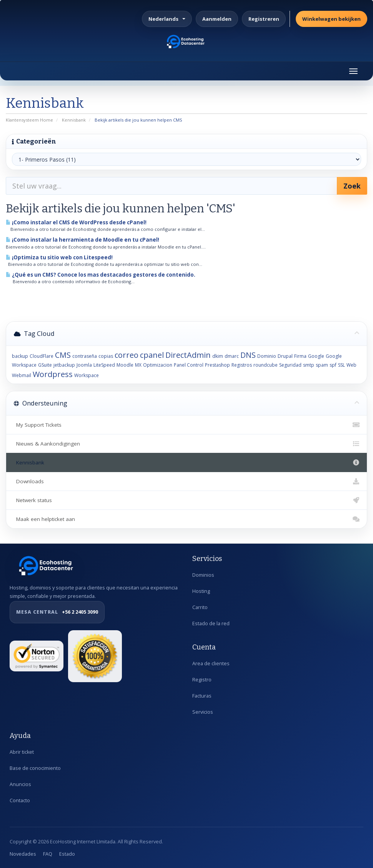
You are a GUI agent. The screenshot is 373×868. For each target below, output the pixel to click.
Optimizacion (158, 365)
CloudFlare (42, 356)
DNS (248, 355)
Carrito (200, 607)
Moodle (125, 365)
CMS (63, 355)
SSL (341, 365)
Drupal (285, 356)
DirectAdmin (188, 355)
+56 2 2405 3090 (57, 612)
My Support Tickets (186, 425)
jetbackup (64, 365)
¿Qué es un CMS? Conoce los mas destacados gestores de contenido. (101, 275)
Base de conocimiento (35, 768)
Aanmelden (217, 19)
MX (138, 365)
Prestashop (217, 365)
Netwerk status (186, 500)
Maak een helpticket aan (186, 519)
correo (127, 355)
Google (316, 356)
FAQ (48, 854)
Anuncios (20, 784)
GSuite (45, 365)
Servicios (203, 712)
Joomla (84, 365)
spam (322, 365)
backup (20, 356)
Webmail (22, 375)
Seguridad (290, 365)
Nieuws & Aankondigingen (186, 444)
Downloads (186, 481)
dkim (218, 356)
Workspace (87, 375)
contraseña (85, 356)
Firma (300, 356)
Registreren (264, 19)
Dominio (267, 356)
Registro (202, 680)
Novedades (23, 854)
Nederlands (167, 19)
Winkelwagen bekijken (331, 19)
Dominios (203, 575)
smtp (309, 365)
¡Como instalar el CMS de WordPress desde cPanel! (76, 222)
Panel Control (189, 365)
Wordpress (53, 374)
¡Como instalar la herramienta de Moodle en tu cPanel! (82, 240)
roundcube (266, 365)
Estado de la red (211, 623)
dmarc (232, 356)
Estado (67, 854)
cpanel (152, 355)
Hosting (201, 591)
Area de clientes (211, 664)
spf (333, 365)
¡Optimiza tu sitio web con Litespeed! (59, 257)
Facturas (202, 696)
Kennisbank (74, 120)
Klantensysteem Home (29, 120)
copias (106, 356)
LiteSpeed (104, 365)
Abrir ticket (22, 752)
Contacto (20, 800)
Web (351, 365)
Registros (242, 365)
